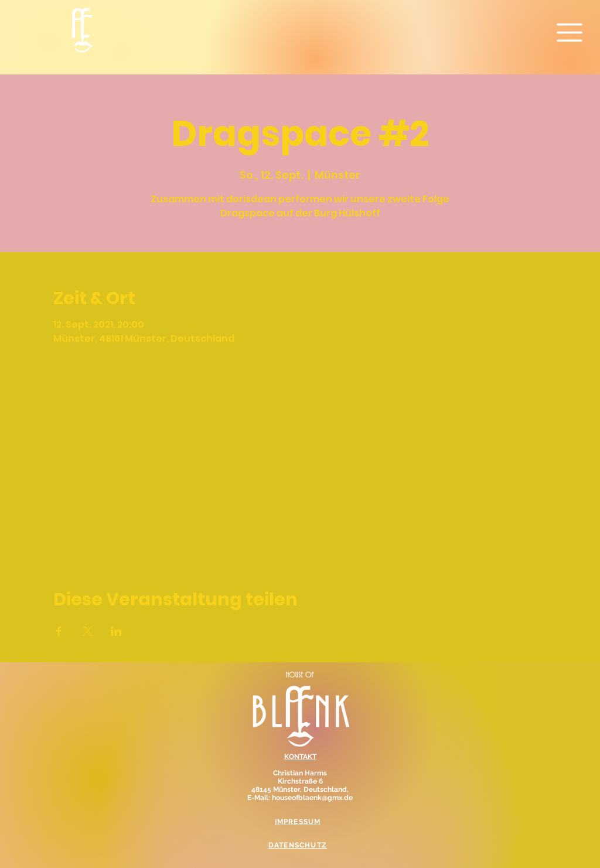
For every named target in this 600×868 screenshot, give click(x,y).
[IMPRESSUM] (299, 822)
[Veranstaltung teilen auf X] (88, 631)
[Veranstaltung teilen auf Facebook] (59, 631)
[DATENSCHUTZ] (299, 845)
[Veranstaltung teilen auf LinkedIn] (116, 631)
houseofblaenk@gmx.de (312, 798)
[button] (570, 33)
